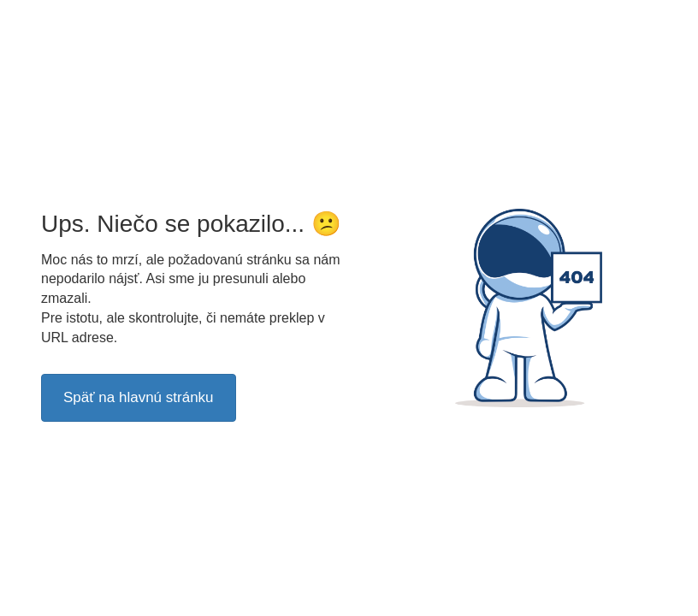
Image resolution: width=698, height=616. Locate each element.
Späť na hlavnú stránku (139, 397)
